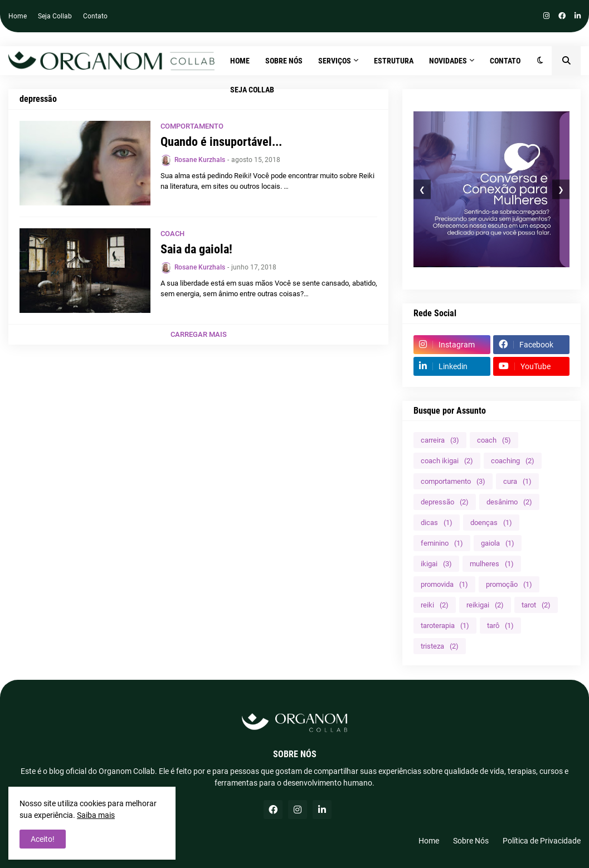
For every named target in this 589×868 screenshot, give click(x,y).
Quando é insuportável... (221, 142)
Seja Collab (55, 16)
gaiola (498, 543)
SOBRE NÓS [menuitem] (284, 61)
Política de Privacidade (542, 841)
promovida (444, 584)
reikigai (485, 605)
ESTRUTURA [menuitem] (394, 61)
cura (517, 481)
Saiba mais (96, 815)
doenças (491, 523)
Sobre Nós (471, 841)
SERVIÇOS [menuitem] (335, 61)
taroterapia (445, 626)
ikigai (436, 564)
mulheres (492, 564)
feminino (442, 543)
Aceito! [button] (43, 839)
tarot (536, 605)
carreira (440, 440)
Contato (95, 16)
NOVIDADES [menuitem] (448, 61)
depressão (445, 502)
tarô (500, 626)
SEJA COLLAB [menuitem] (252, 90)
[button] (540, 61)
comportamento (453, 481)
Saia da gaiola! (196, 249)
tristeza (440, 646)
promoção (509, 584)
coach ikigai (447, 461)
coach (494, 440)
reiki (435, 605)
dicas (437, 523)
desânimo (509, 502)
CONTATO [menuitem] (505, 61)
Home (18, 16)
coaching (513, 461)
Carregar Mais (199, 334)
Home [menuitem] (240, 61)
